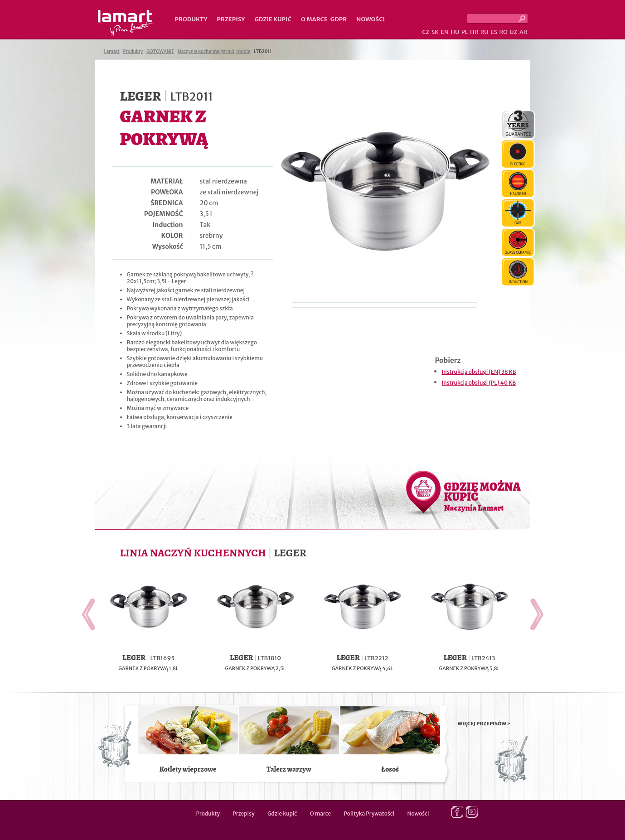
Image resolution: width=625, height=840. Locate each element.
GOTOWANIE (160, 51)
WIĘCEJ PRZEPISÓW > (484, 724)
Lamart (125, 23)
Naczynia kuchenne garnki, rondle (214, 51)
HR (474, 32)
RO (503, 32)
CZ (426, 32)
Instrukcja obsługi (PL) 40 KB (479, 383)
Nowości (371, 19)
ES (494, 32)
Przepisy (231, 19)
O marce (314, 19)
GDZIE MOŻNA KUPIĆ (482, 496)
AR (523, 32)
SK (435, 32)
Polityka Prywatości (369, 813)
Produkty (191, 19)
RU (484, 32)
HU (455, 32)
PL (465, 32)
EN (445, 32)
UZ (513, 32)
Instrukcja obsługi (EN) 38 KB (479, 372)
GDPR (339, 19)
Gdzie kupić (273, 19)
